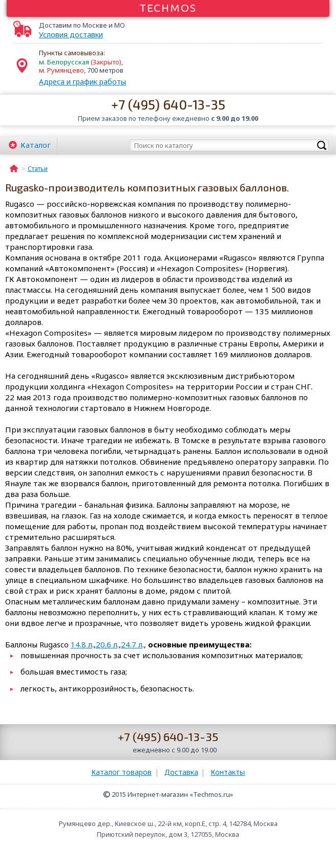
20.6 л (107, 644)
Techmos (168, 8)
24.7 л (132, 644)
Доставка (181, 772)
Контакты (228, 772)
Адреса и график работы (82, 82)
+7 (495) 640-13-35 (168, 104)
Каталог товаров (121, 772)
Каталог (36, 145)
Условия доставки (71, 35)
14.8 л (81, 644)
